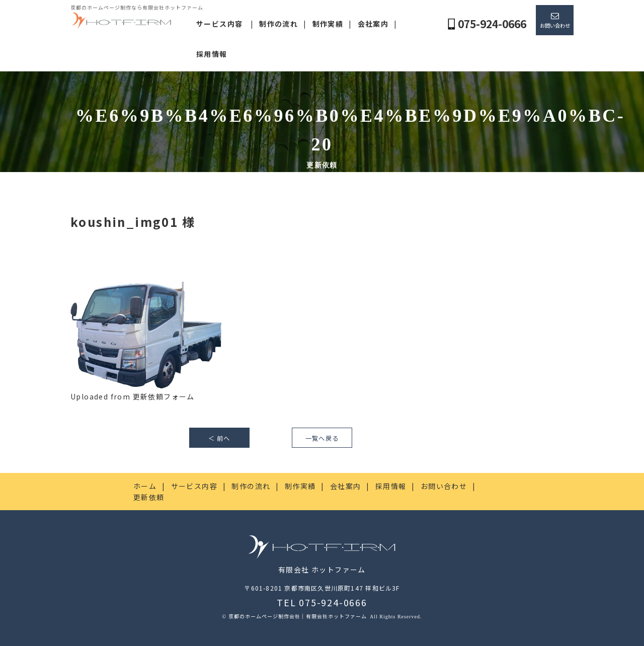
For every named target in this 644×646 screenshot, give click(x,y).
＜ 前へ (219, 438)
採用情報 (212, 54)
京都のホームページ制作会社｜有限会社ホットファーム (298, 616)
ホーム (145, 486)
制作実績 (328, 24)
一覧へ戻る (322, 438)
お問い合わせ (555, 25)
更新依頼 (149, 497)
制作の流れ (278, 24)
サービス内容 (219, 24)
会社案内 (373, 24)
